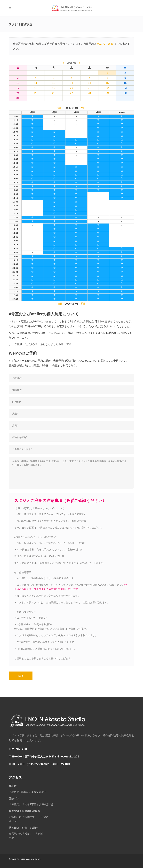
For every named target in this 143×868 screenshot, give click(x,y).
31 (18, 98)
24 (18, 93)
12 (54, 83)
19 (54, 88)
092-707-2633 (105, 44)
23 (125, 88)
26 (54, 93)
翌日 (83, 108)
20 (71, 88)
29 (107, 93)
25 (36, 93)
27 (71, 93)
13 (71, 83)
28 (89, 93)
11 (36, 83)
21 (89, 88)
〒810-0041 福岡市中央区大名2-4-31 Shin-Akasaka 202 (44, 757)
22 (107, 88)
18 (36, 88)
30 (125, 93)
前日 (60, 108)
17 (18, 88)
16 (125, 83)
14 (89, 83)
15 (107, 83)
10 (18, 83)
